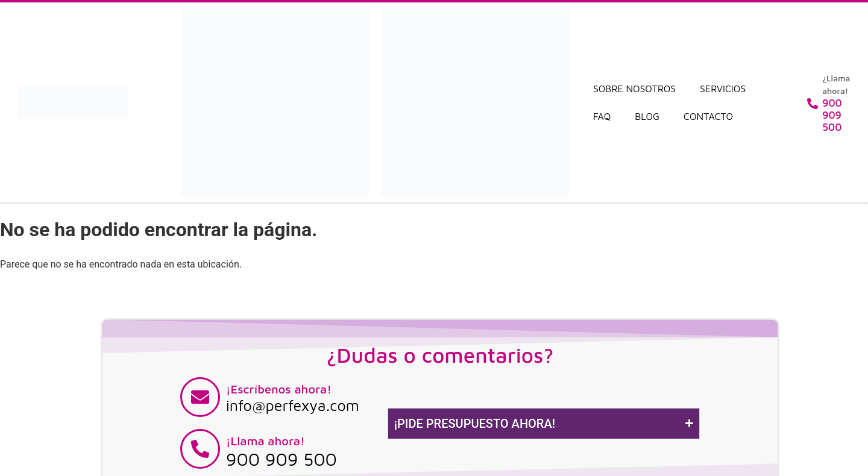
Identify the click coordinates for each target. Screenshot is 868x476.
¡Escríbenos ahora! (279, 389)
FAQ (602, 116)
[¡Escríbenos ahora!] (200, 397)
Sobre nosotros (634, 89)
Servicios (723, 89)
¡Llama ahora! (266, 441)
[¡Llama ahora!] (200, 449)
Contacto (708, 116)
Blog (647, 116)
